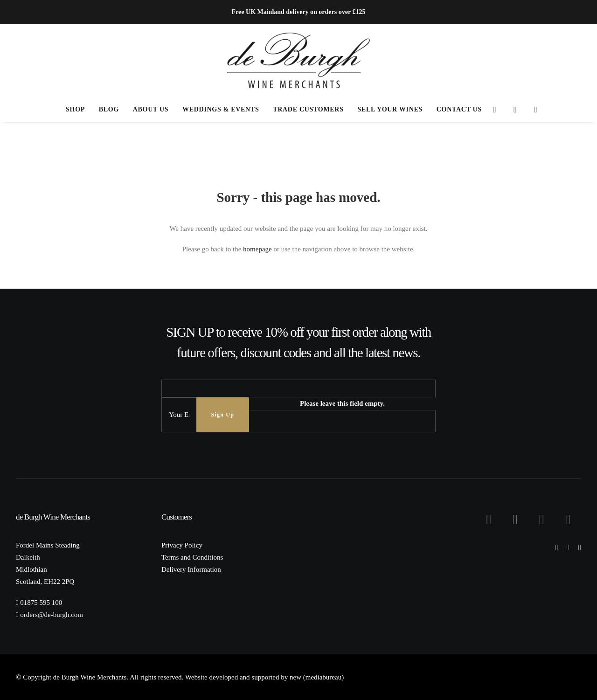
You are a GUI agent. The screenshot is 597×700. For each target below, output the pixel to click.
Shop (75, 109)
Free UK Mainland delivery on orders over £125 (299, 12)
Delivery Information (191, 569)
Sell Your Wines (390, 109)
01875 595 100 (41, 603)
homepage (257, 249)
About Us (151, 109)
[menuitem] (75, 110)
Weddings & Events (221, 109)
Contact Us (459, 109)
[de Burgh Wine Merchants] (299, 61)
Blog (109, 109)
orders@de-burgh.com (52, 615)
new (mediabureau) (317, 677)
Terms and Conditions (192, 557)
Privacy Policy (182, 545)
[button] (495, 110)
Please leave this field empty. (342, 403)
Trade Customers (308, 109)
